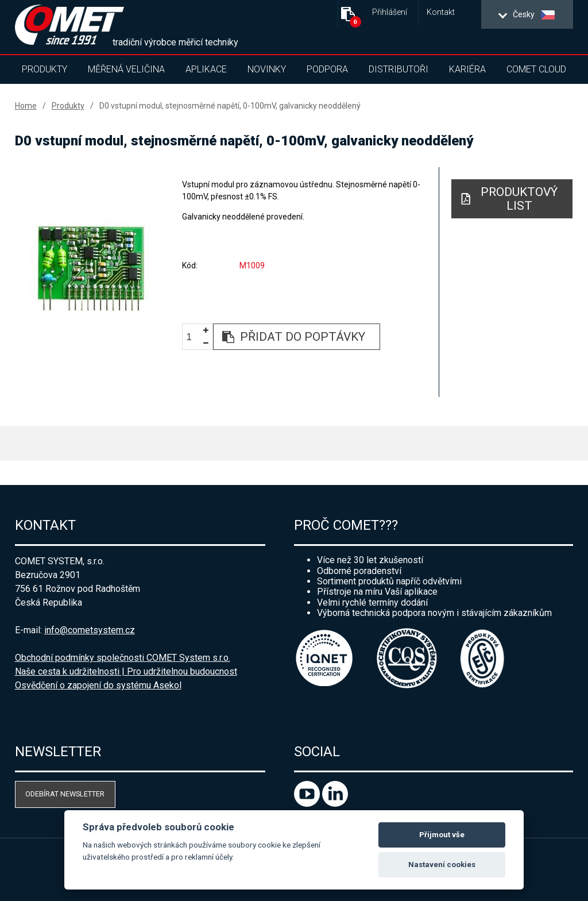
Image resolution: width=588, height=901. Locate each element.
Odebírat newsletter (65, 794)
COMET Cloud (536, 69)
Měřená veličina (126, 69)
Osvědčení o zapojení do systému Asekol (98, 685)
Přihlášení (390, 12)
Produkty (45, 69)
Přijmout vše (442, 835)
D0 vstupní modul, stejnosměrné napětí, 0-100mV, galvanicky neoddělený (230, 106)
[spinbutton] (194, 338)
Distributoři (399, 69)
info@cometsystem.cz (90, 630)
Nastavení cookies (442, 865)
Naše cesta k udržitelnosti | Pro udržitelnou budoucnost (126, 671)
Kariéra (467, 69)
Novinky (267, 69)
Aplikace (206, 69)
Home (26, 106)
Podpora (327, 69)
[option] (90, 268)
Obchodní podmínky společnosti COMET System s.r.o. (123, 658)
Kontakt (441, 12)
